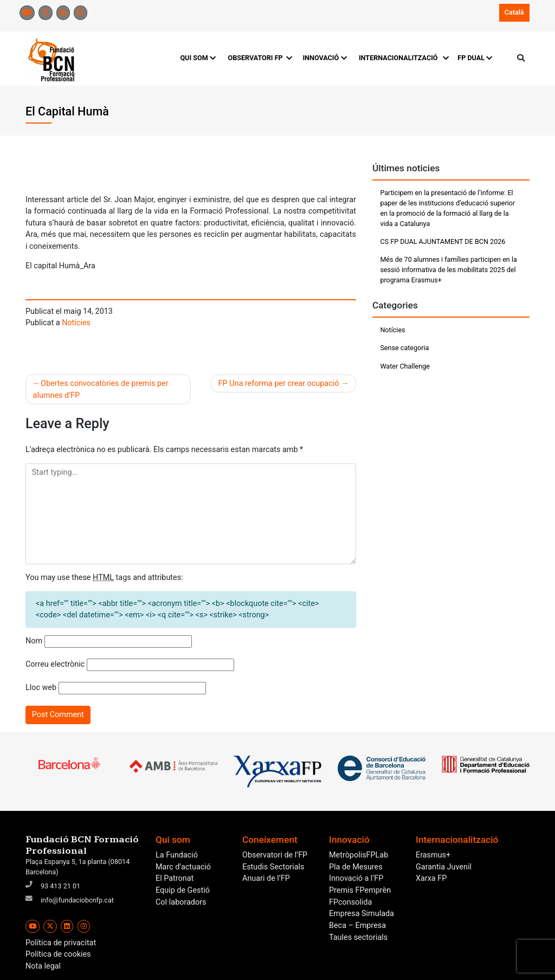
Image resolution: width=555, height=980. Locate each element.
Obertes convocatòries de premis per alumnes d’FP (101, 389)
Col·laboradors (181, 902)
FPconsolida (350, 902)
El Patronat (175, 878)
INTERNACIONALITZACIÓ (402, 58)
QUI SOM (198, 58)
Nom (34, 641)
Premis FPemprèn (360, 890)
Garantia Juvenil (444, 867)
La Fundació (177, 855)
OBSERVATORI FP (259, 58)
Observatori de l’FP (275, 855)
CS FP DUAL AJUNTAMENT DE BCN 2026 (443, 241)
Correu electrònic (55, 664)
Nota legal (43, 966)
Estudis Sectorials (273, 867)
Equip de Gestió (183, 890)
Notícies (76, 323)
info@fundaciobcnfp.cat (77, 900)
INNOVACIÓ (325, 58)
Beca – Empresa (357, 926)
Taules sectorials (358, 937)
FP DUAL (475, 58)
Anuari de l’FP (266, 878)
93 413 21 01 (60, 886)
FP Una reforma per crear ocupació (279, 383)
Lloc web (41, 688)
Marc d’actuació (183, 867)
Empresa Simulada (362, 914)
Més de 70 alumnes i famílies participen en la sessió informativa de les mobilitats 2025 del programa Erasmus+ (448, 270)
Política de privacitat (61, 943)
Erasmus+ (433, 855)
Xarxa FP (431, 878)
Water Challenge (405, 366)
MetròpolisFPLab (359, 855)
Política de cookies (58, 954)
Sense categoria (404, 348)
